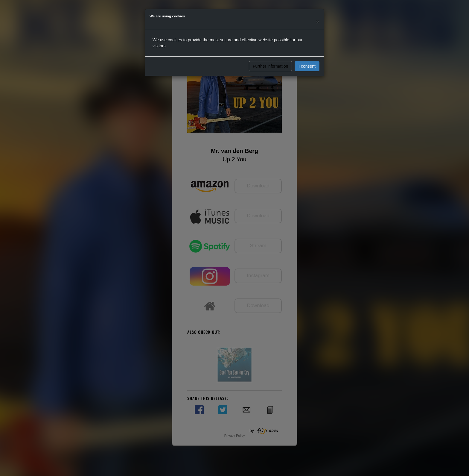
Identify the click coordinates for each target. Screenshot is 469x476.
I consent (307, 66)
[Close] (318, 21)
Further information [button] (270, 66)
